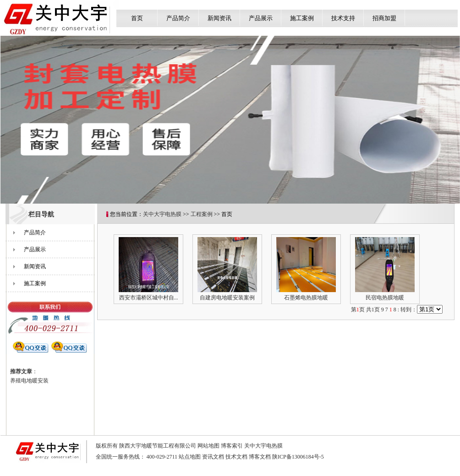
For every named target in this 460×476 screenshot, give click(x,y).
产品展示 (261, 18)
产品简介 (178, 18)
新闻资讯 (219, 18)
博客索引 (232, 446)
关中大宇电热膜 (162, 214)
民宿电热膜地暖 (385, 298)
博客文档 (260, 457)
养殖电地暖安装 (29, 381)
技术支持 (343, 18)
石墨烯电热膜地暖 (306, 298)
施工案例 (302, 18)
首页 (137, 18)
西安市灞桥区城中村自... (149, 298)
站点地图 (190, 457)
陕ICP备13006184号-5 (298, 457)
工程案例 (202, 214)
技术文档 (236, 457)
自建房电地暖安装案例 (227, 298)
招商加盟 (384, 18)
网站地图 (208, 446)
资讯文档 (213, 457)
